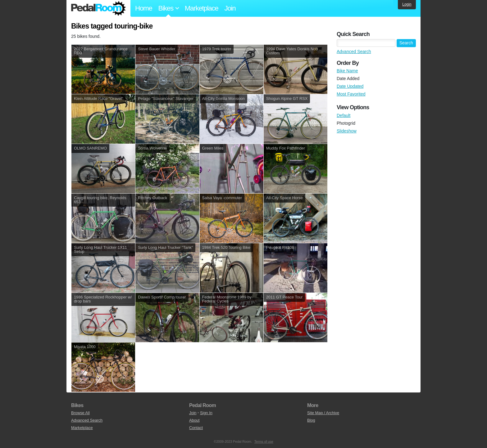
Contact (196, 428)
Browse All (80, 413)
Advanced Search (354, 52)
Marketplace (202, 8)
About (194, 420)
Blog (311, 420)
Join (230, 8)
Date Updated (350, 86)
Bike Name (347, 71)
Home (144, 8)
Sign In (206, 413)
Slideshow (347, 131)
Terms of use (264, 441)
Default (344, 115)
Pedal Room (98, 8)
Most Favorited (351, 94)
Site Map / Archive (323, 413)
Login (407, 4)
